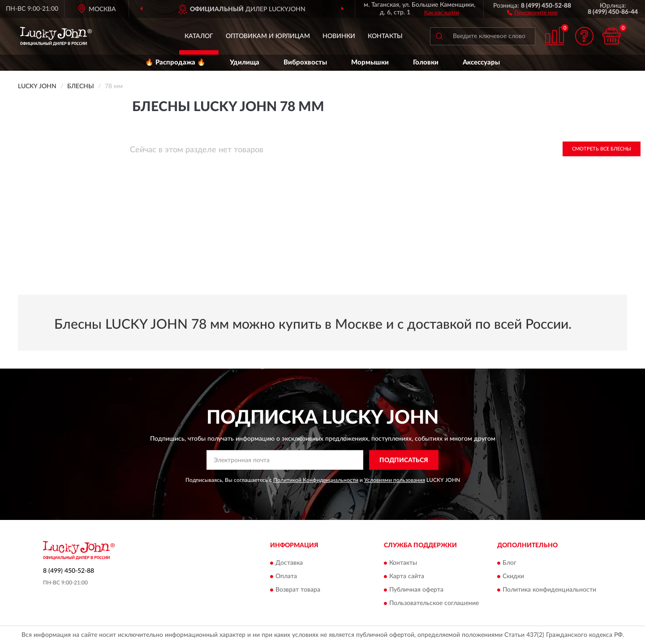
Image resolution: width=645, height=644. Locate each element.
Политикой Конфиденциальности (316, 480)
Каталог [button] (199, 36)
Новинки (339, 36)
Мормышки (370, 62)
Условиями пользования (395, 480)
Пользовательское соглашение (434, 603)
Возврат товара (298, 590)
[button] (532, 12)
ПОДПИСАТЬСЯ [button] (404, 460)
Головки (426, 62)
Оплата (286, 576)
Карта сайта (407, 576)
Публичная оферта (416, 590)
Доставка (289, 563)
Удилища (245, 62)
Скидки (513, 576)
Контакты (385, 36)
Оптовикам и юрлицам (268, 36)
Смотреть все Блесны (602, 149)
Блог (510, 563)
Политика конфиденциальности (549, 590)
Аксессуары (481, 62)
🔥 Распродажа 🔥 (175, 62)
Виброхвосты (305, 62)
